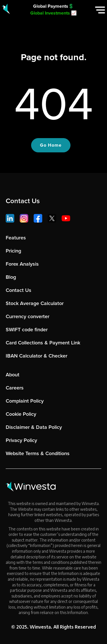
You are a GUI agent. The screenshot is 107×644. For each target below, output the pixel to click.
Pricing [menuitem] (13, 251)
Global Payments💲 (53, 6)
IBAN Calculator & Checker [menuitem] (37, 356)
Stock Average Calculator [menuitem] (35, 303)
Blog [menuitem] (11, 277)
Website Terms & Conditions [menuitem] (38, 453)
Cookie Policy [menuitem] (21, 414)
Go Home (51, 145)
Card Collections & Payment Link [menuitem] (43, 343)
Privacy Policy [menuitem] (21, 440)
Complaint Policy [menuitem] (25, 401)
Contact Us (23, 201)
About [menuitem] (13, 375)
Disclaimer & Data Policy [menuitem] (34, 427)
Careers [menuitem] (15, 388)
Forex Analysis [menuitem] (22, 264)
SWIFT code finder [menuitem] (27, 330)
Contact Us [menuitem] (19, 290)
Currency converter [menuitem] (28, 316)
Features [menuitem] (16, 238)
